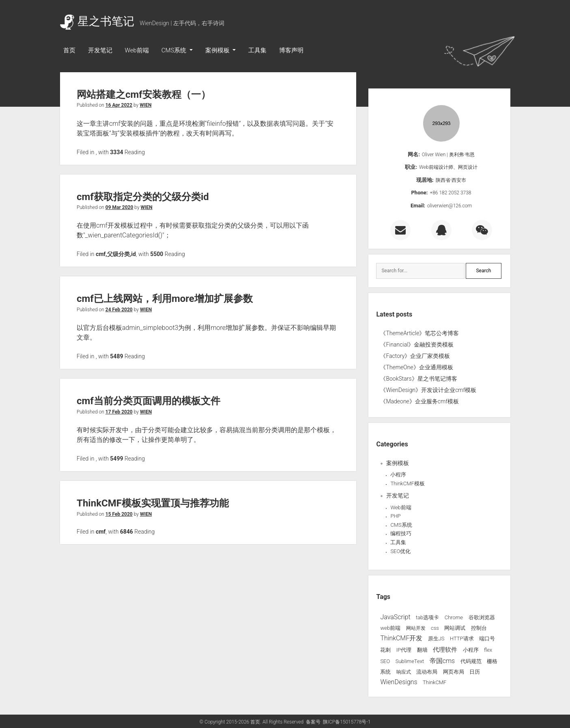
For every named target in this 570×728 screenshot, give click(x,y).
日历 (475, 672)
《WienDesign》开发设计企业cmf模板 (428, 390)
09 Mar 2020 (119, 207)
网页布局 (454, 672)
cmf (101, 532)
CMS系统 (175, 50)
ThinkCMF (434, 682)
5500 (157, 254)
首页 (69, 50)
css (435, 628)
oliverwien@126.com (450, 206)
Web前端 (137, 50)
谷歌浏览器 (482, 617)
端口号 (487, 639)
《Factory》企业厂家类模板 (415, 356)
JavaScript (395, 617)
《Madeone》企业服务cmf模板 (419, 401)
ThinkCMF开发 (401, 638)
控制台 (479, 628)
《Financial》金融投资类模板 (417, 345)
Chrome (454, 617)
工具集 (257, 50)
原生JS (436, 639)
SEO (385, 661)
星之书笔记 (97, 21)
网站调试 (455, 628)
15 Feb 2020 (119, 514)
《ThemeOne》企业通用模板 (416, 367)
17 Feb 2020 (119, 412)
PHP (395, 516)
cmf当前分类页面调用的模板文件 (148, 401)
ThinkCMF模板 (407, 484)
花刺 (385, 650)
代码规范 (471, 661)
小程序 (398, 475)
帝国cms (442, 661)
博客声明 (291, 50)
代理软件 (445, 650)
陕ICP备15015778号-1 (347, 722)
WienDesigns (399, 682)
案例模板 (218, 50)
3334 (116, 152)
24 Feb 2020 (119, 310)
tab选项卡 (427, 617)
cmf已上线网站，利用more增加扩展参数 (165, 299)
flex (488, 650)
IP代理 (404, 650)
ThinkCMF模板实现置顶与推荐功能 (153, 503)
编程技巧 (401, 533)
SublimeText (410, 661)
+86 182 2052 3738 (450, 193)
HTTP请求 (462, 639)
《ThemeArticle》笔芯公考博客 (419, 333)
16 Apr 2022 (119, 105)
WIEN (145, 105)
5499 (116, 459)
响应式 (404, 672)
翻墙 (422, 650)
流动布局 (427, 672)
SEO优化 (400, 551)
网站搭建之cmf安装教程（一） (144, 95)
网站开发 (416, 628)
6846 (127, 532)
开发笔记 (100, 50)
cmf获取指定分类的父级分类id (143, 197)
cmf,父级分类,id (116, 254)
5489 (116, 356)
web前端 (390, 628)
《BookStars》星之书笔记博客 (418, 379)
